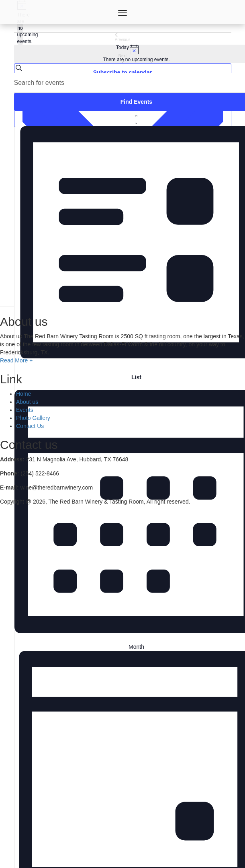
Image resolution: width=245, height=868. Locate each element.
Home (23, 394)
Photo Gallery (33, 418)
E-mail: (9, 487)
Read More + (16, 360)
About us (27, 402)
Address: (12, 459)
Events (25, 410)
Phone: (9, 473)
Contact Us (30, 426)
